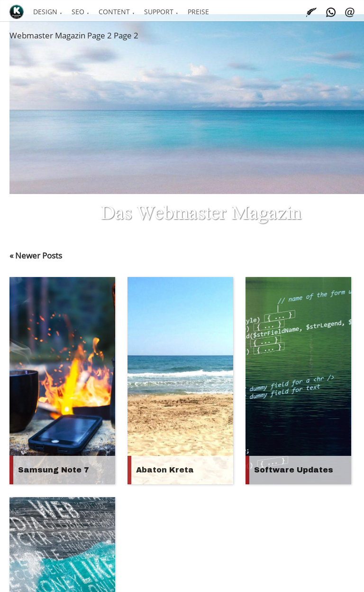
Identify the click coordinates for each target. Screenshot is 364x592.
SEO (78, 12)
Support (159, 12)
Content (114, 12)
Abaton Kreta (165, 470)
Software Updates (294, 470)
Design (45, 12)
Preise (198, 12)
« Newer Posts (36, 255)
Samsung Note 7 (54, 470)
